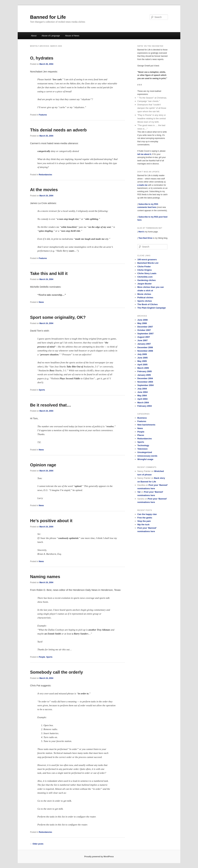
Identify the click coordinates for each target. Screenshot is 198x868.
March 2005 (143, 368)
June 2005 (142, 358)
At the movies (44, 190)
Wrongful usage (145, 459)
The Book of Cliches (148, 304)
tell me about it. (145, 154)
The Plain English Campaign (152, 308)
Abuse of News (72, 36)
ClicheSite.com (145, 277)
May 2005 (142, 361)
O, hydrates (42, 58)
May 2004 (142, 396)
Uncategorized (145, 452)
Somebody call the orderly (56, 672)
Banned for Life (48, 17)
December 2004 (145, 378)
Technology (143, 445)
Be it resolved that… (50, 405)
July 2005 (142, 354)
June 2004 (142, 392)
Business (142, 418)
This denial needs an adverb (58, 130)
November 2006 (145, 351)
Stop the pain (144, 521)
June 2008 (142, 320)
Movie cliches (144, 294)
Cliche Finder (144, 267)
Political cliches (145, 298)
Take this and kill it (49, 273)
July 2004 (142, 389)
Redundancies (45, 175)
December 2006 (145, 347)
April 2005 (142, 365)
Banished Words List (148, 263)
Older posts (37, 844)
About (34, 36)
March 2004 (143, 403)
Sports (42, 390)
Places (141, 435)
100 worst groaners (147, 260)
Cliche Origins (145, 270)
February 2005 (145, 371)
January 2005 (144, 375)
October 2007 (144, 330)
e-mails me (143, 185)
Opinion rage (43, 465)
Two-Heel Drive (145, 238)
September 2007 (145, 334)
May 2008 (142, 323)
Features (43, 115)
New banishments (146, 425)
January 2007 (144, 344)
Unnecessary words (147, 456)
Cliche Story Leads (147, 273)
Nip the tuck (143, 525)
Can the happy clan (147, 514)
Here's (141, 232)
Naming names (45, 577)
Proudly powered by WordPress (99, 857)
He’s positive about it (51, 521)
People (42, 657)
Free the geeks (145, 518)
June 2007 (142, 340)
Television (142, 449)
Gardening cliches (147, 280)
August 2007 (144, 337)
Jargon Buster (145, 284)
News (41, 302)
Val (139, 492)
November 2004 (145, 382)
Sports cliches (145, 301)
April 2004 (142, 399)
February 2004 (145, 406)
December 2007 (145, 327)
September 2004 (145, 385)
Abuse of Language (51, 36)
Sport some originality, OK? (58, 317)
